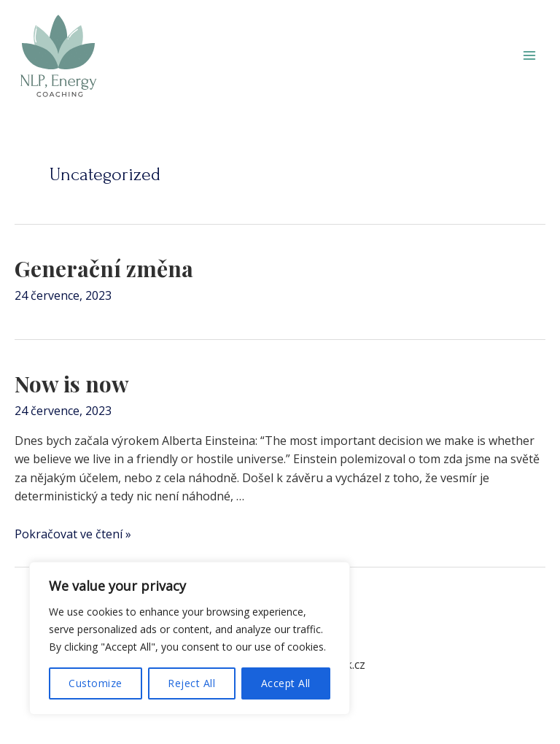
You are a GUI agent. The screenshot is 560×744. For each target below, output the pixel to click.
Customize (96, 683)
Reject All (191, 683)
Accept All (286, 683)
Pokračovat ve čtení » (73, 534)
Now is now (72, 384)
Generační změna (104, 268)
